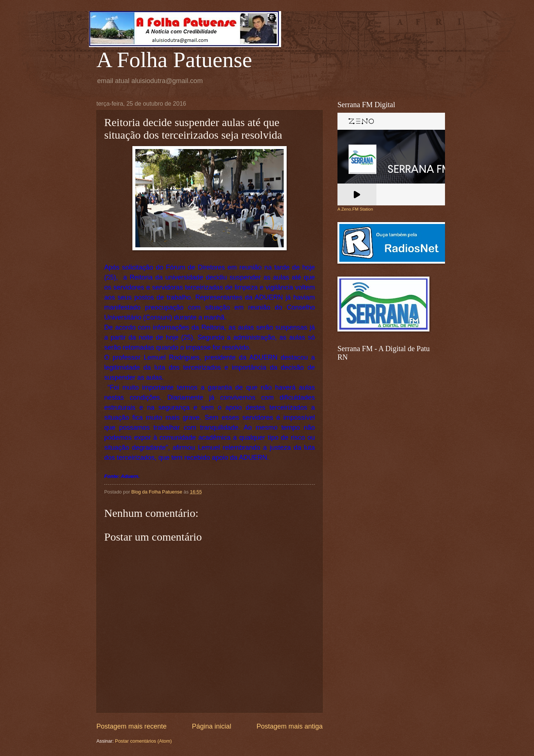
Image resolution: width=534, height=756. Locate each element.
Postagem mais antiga (290, 726)
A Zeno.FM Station (355, 209)
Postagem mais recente (131, 726)
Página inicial (211, 726)
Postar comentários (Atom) (143, 741)
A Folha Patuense (174, 60)
